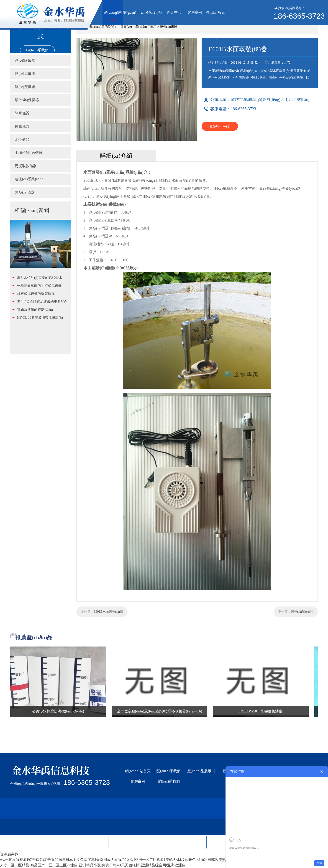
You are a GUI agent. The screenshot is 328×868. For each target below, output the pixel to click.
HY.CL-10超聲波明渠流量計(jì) (40, 317)
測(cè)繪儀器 (25, 60)
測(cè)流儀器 (25, 74)
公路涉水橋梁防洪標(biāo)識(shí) (58, 711)
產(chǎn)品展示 (154, 18)
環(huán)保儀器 (27, 100)
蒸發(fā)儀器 (169, 27)
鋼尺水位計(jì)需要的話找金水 (40, 278)
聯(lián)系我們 (215, 18)
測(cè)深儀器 (25, 87)
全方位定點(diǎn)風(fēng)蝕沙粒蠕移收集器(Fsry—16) (159, 711)
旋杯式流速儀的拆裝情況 (36, 294)
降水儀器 (22, 113)
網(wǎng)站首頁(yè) (113, 18)
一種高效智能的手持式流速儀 (39, 286)
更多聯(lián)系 (220, 126)
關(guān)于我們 (133, 18)
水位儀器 (22, 140)
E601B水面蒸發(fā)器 (108, 612)
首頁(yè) (126, 27)
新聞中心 (174, 12)
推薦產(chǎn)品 (34, 637)
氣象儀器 (22, 126)
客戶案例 (195, 12)
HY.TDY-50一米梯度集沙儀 (261, 711)
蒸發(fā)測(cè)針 (302, 612)
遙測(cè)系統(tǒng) (30, 179)
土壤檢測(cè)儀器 (29, 153)
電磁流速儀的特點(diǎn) (35, 309)
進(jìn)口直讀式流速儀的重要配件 (42, 302)
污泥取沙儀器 (26, 166)
